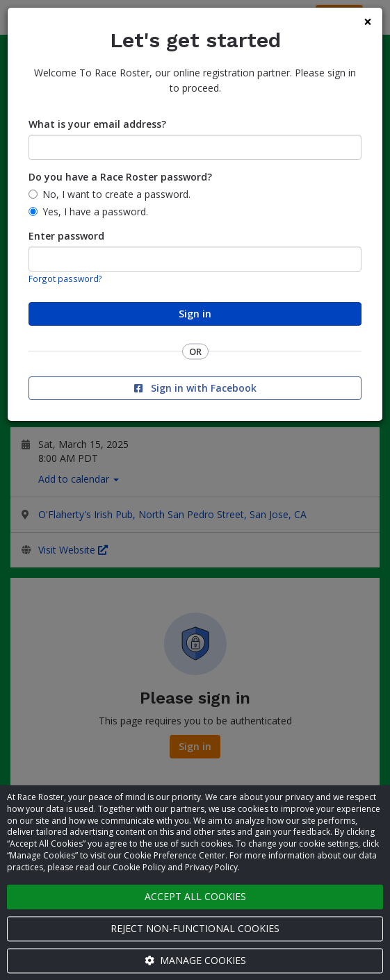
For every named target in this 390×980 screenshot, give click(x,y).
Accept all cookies (195, 896)
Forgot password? (65, 279)
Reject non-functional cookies (195, 928)
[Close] (368, 22)
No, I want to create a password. (116, 194)
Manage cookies (195, 960)
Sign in (195, 314)
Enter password (66, 236)
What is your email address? (97, 124)
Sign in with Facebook (195, 388)
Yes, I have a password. (95, 211)
